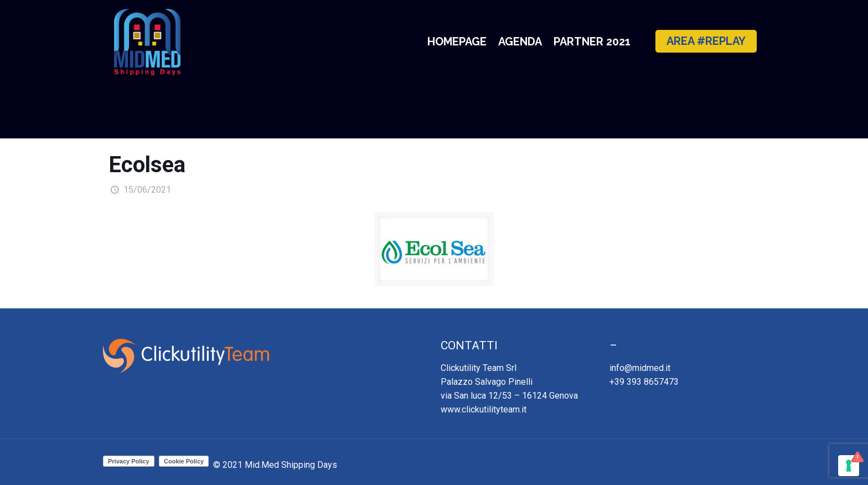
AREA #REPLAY (706, 41)
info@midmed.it (640, 368)
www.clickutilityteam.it (484, 409)
